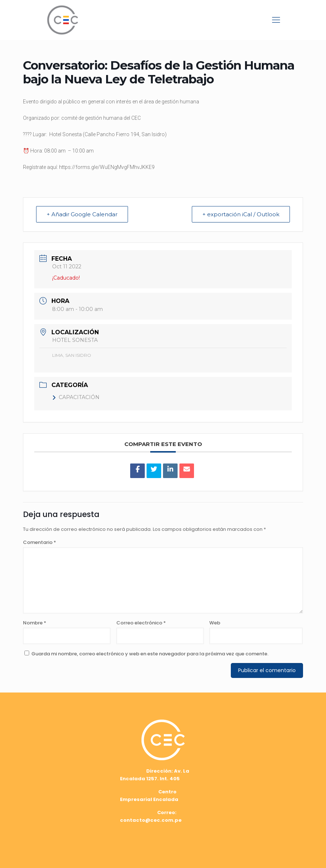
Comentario (40, 542)
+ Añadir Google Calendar (82, 214)
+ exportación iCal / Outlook (241, 214)
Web (215, 623)
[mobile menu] (276, 20)
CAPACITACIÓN (76, 397)
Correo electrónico (141, 623)
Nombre (35, 623)
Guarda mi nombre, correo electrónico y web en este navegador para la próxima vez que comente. (150, 654)
